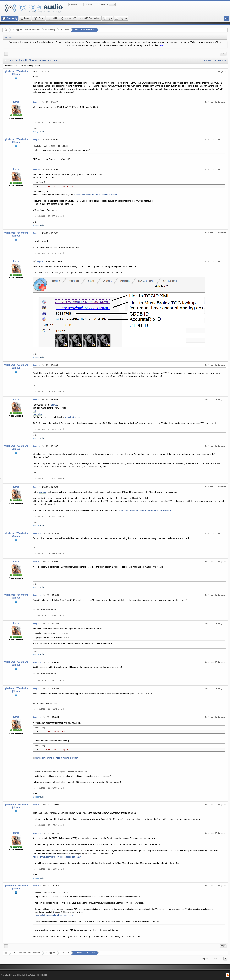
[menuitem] (223, 54)
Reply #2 (36, 139)
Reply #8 (36, 446)
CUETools (65, 30)
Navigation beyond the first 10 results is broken (95, 195)
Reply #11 (37, 562)
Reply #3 (36, 169)
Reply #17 (37, 805)
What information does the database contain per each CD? (145, 510)
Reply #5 (41, 261)
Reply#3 (53, 405)
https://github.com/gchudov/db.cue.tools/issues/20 (57, 857)
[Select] (42, 182)
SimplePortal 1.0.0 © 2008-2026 (36, 975)
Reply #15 (37, 689)
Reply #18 (37, 833)
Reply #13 (37, 624)
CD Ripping (50, 30)
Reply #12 (37, 595)
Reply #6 (36, 365)
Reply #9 (36, 487)
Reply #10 (37, 533)
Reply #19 (37, 886)
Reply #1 (36, 102)
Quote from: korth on (51, 146)
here (161, 45)
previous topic (210, 60)
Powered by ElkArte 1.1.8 (9, 975)
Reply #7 (36, 400)
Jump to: (204, 959)
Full (35, 411)
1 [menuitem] (6, 54)
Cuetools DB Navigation (84, 30)
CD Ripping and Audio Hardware (26, 30)
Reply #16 (37, 717)
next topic (222, 60)
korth (16, 102)
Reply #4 (36, 233)
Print (223, 54)
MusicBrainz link (72, 417)
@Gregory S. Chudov (88, 854)
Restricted (38, 414)
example (42, 492)
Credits (22, 975)
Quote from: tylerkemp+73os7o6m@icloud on (61, 772)
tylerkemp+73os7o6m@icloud (16, 73)
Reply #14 (37, 662)
